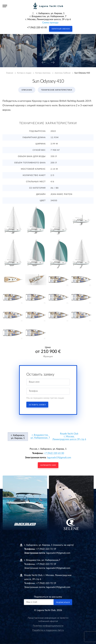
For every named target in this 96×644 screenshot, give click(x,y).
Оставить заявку (37, 405)
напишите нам (48, 465)
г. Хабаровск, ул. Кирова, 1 (18, 437)
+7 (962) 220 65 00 (37, 28)
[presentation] (43, 63)
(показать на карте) (63, 545)
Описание (27, 90)
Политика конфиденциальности (48, 626)
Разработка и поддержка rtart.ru (48, 630)
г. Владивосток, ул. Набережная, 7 (40, 436)
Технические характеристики (57, 90)
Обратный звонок (61, 29)
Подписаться (63, 603)
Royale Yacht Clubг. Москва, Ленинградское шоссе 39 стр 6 (69, 437)
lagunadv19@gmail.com (59, 458)
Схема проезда (50, 23)
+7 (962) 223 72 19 (46, 549)
